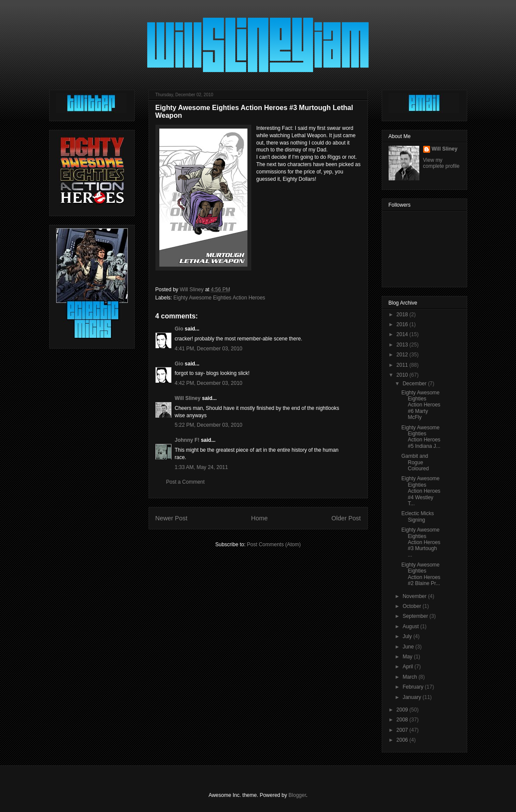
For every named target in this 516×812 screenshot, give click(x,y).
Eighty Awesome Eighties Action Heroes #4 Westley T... (421, 491)
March (410, 677)
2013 (403, 345)
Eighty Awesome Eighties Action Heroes (220, 298)
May (408, 657)
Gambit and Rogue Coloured (415, 462)
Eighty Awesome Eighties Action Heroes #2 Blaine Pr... (421, 574)
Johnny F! (187, 440)
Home (260, 518)
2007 (403, 730)
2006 (403, 740)
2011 (403, 365)
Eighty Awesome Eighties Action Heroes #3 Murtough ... (421, 542)
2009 (403, 710)
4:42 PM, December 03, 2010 (209, 383)
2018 (403, 315)
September (416, 616)
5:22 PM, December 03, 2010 (209, 425)
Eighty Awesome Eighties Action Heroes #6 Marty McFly (421, 405)
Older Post (346, 518)
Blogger (297, 795)
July (408, 636)
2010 (403, 375)
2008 (403, 720)
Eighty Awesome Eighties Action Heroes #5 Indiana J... (421, 437)
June (409, 647)
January (412, 697)
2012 (403, 355)
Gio (179, 329)
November (415, 596)
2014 (403, 334)
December (415, 384)
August (411, 626)
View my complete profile (442, 163)
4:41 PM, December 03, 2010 (209, 349)
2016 (403, 324)
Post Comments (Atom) (274, 544)
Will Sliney (188, 398)
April (408, 667)
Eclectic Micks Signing (417, 516)
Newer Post (171, 518)
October (412, 606)
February (413, 687)
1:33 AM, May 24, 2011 (201, 467)
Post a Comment (185, 482)
